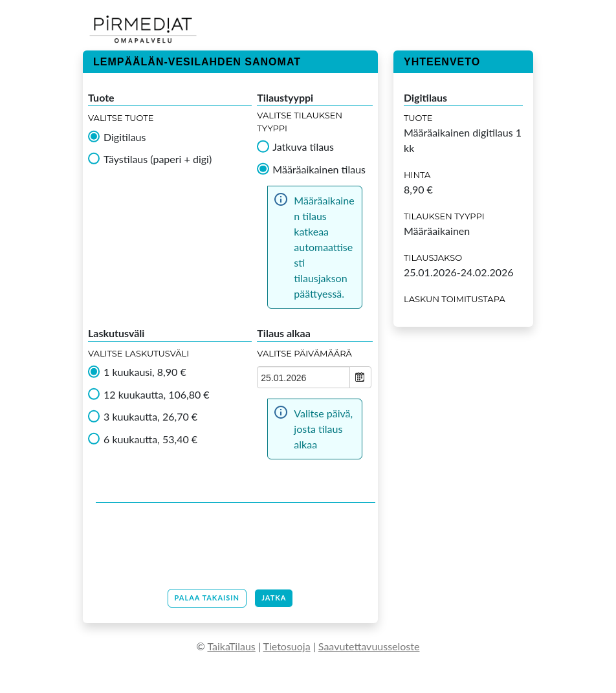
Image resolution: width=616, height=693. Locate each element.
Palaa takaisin (207, 598)
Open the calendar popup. (360, 377)
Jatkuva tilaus (303, 147)
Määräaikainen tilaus (319, 170)
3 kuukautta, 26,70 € (150, 417)
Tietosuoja (287, 646)
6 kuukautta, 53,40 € (150, 439)
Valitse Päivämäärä (304, 353)
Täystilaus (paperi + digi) (158, 159)
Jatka (274, 598)
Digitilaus (125, 137)
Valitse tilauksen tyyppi (300, 122)
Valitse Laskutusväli (138, 353)
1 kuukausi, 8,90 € (145, 372)
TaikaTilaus (231, 646)
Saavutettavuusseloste (369, 646)
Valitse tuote (121, 118)
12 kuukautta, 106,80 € (157, 395)
